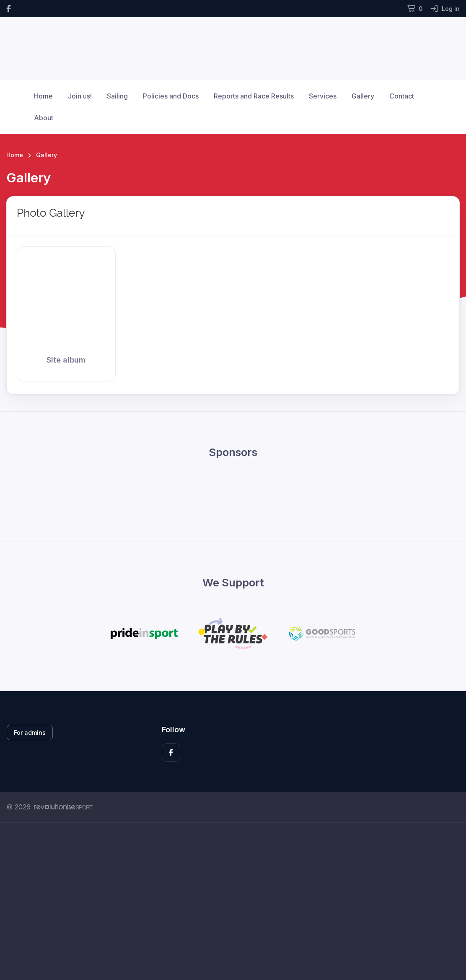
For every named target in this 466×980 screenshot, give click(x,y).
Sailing (117, 96)
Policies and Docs (171, 96)
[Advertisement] (233, 901)
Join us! (80, 96)
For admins (30, 732)
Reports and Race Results (254, 96)
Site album (66, 360)
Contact (402, 96)
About (44, 118)
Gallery (363, 96)
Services (323, 96)
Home (43, 96)
